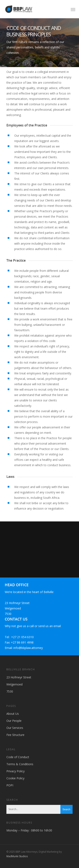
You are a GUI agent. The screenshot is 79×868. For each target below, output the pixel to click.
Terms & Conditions (20, 764)
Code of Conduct (18, 757)
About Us (13, 714)
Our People (14, 721)
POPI (10, 785)
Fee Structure (15, 735)
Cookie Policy (15, 778)
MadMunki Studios (17, 856)
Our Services (15, 728)
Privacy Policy (16, 771)
